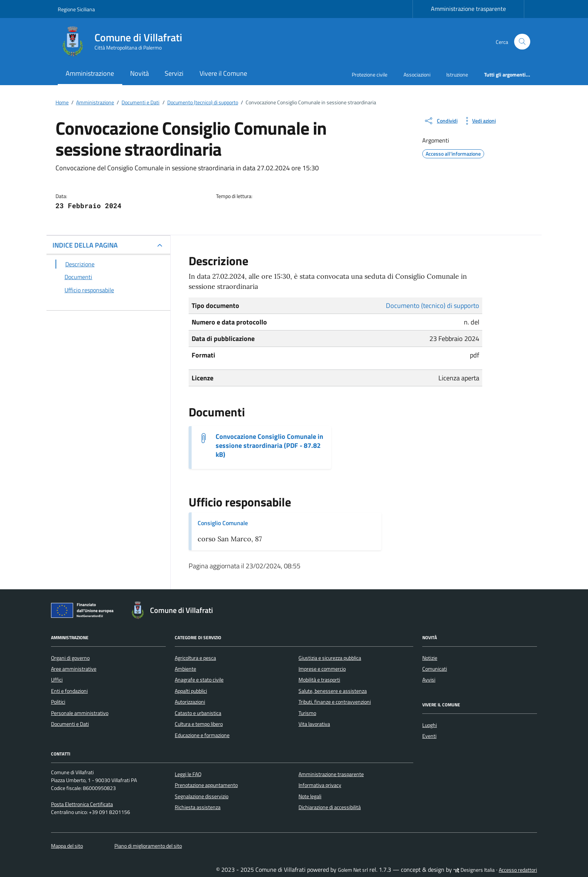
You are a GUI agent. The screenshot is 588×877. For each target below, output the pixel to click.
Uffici (57, 680)
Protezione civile (370, 74)
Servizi (174, 73)
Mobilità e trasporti (319, 680)
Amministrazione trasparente (468, 9)
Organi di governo (70, 658)
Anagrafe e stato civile (199, 680)
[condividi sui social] (441, 121)
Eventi (429, 736)
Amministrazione (90, 73)
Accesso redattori (518, 870)
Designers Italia (474, 870)
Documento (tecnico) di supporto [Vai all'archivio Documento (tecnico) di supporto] (433, 306)
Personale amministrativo (80, 713)
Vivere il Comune (223, 73)
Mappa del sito (67, 846)
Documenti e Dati (70, 724)
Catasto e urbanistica (198, 713)
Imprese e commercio (322, 669)
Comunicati (435, 669)
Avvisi (429, 680)
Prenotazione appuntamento (206, 785)
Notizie (430, 658)
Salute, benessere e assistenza (333, 691)
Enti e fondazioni (69, 691)
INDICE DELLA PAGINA (85, 245)
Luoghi (430, 725)
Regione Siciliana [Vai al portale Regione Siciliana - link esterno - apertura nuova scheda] (76, 9)
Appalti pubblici (191, 691)
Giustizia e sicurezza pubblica (330, 658)
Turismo (307, 713)
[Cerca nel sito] (522, 42)
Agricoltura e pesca (195, 658)
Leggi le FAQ (188, 774)
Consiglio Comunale (223, 523)
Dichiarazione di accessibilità (330, 807)
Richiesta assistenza (198, 807)
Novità (139, 73)
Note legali (310, 796)
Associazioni (417, 74)
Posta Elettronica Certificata (82, 804)
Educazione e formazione (202, 735)
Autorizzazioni (190, 702)
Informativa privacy (320, 785)
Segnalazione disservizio (202, 796)
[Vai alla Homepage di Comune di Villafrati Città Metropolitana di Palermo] (124, 42)
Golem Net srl (353, 870)
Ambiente (185, 669)
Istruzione (457, 74)
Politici (58, 702)
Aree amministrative (74, 669)
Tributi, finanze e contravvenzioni (335, 702)
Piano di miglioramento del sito (148, 846)
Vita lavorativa (314, 724)
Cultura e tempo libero (199, 724)
